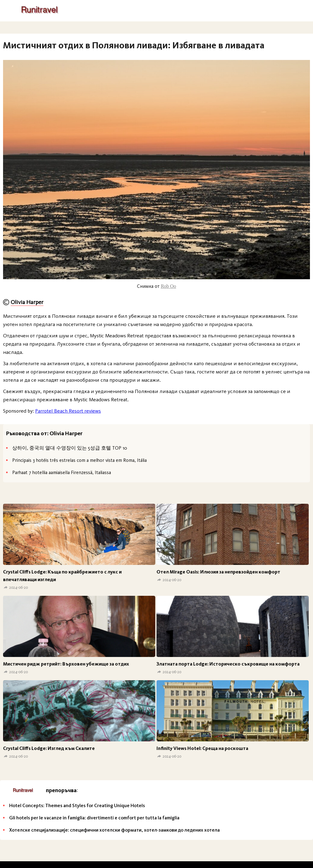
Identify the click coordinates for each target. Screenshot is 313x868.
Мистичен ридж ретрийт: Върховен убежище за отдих (66, 664)
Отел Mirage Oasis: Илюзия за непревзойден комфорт (218, 572)
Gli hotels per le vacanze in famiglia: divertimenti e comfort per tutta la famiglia (94, 818)
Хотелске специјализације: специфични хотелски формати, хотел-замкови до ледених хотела (114, 830)
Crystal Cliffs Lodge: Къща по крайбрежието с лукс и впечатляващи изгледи (62, 576)
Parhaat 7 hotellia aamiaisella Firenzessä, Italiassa (62, 472)
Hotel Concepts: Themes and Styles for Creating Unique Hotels (77, 805)
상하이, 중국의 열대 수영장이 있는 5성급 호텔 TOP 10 (70, 448)
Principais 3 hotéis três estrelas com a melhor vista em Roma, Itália (79, 460)
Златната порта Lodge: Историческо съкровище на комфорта (228, 664)
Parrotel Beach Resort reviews (68, 411)
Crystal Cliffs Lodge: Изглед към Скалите (49, 748)
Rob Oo (168, 286)
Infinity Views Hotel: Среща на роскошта (202, 748)
